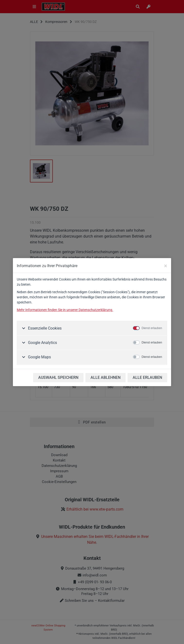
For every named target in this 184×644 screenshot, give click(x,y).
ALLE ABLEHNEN (106, 377)
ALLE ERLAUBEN (147, 377)
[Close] (166, 266)
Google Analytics (42, 343)
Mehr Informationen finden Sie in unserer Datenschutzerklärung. (65, 310)
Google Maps (39, 357)
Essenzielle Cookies (44, 328)
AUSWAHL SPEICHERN (58, 377)
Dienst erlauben (152, 328)
